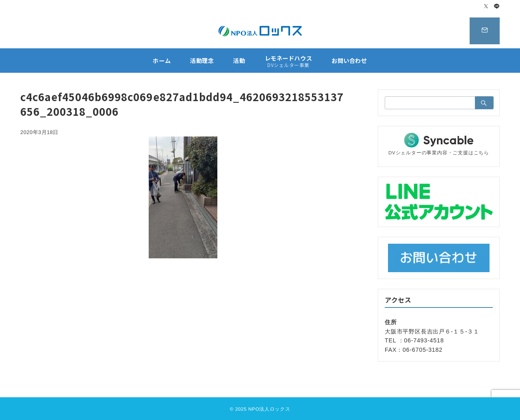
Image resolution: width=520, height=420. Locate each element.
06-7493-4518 (424, 340)
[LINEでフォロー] (497, 7)
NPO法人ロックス (269, 409)
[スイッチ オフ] (482, 31)
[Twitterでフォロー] (486, 7)
